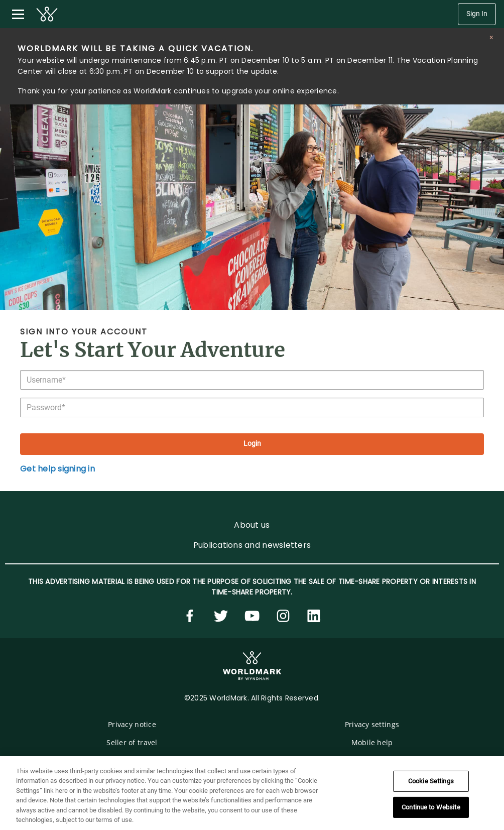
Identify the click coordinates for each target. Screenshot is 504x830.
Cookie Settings (431, 781)
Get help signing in (57, 469)
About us (252, 525)
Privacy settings (372, 724)
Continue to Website (431, 807)
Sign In (477, 14)
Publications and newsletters (252, 545)
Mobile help (372, 742)
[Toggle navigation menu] (18, 14)
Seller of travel (132, 742)
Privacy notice (132, 724)
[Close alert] (491, 37)
